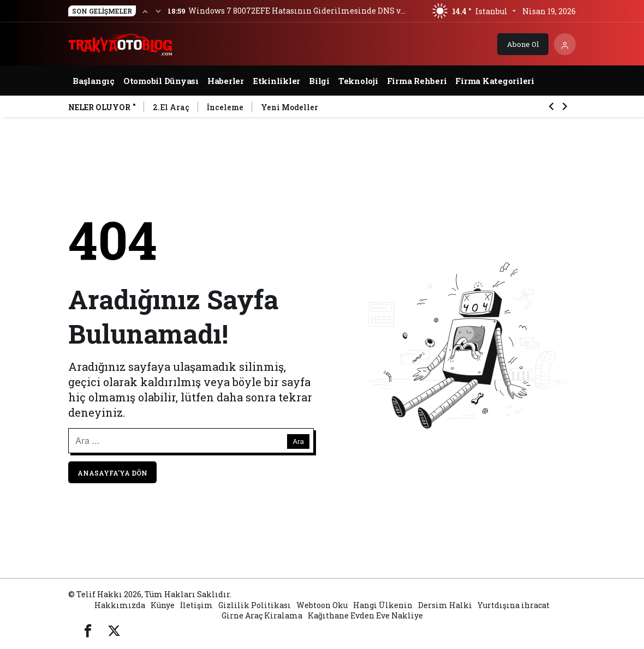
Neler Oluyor (99, 107)
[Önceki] (145, 11)
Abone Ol (523, 44)
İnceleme (225, 107)
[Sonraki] (158, 11)
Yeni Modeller (290, 107)
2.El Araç (171, 107)
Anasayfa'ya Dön (112, 473)
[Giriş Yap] (565, 44)
